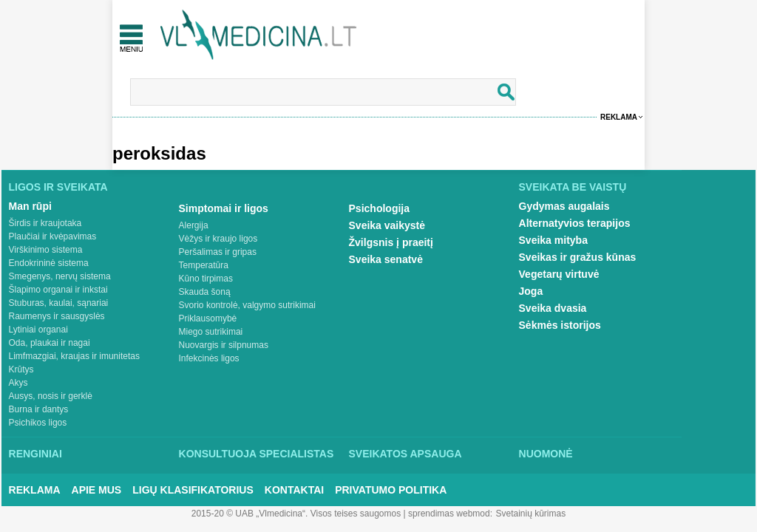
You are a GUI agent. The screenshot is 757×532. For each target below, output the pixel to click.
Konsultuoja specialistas (257, 454)
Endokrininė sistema (49, 263)
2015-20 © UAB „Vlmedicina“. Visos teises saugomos (296, 514)
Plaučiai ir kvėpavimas (53, 236)
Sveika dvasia (553, 308)
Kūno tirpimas (206, 279)
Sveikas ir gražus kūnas (578, 257)
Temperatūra (204, 265)
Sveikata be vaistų (573, 187)
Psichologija (379, 208)
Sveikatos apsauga (405, 454)
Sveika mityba (553, 240)
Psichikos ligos (38, 423)
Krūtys (21, 369)
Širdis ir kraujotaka (45, 223)
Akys (18, 383)
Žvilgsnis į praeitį (391, 242)
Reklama (619, 117)
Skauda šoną (205, 292)
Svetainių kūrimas (531, 514)
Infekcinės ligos (209, 358)
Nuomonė (546, 454)
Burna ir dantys (39, 409)
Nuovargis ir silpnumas (224, 345)
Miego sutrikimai (211, 332)
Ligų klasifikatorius (193, 490)
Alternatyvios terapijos (575, 223)
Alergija (194, 225)
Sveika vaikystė (387, 225)
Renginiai (35, 454)
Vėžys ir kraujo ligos (218, 239)
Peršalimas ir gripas (218, 252)
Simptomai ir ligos (224, 208)
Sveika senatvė (386, 259)
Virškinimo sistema (46, 250)
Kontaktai (294, 490)
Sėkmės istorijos (560, 325)
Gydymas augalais (564, 206)
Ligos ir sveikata (58, 187)
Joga (531, 291)
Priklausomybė (208, 318)
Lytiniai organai (38, 330)
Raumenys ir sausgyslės (57, 316)
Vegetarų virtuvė (559, 274)
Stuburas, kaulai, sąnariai (59, 303)
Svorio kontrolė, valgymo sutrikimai (247, 305)
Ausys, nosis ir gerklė (51, 396)
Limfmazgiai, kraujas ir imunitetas (74, 356)
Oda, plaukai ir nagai (50, 343)
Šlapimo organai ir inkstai (58, 290)
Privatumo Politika (391, 490)
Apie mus (97, 490)
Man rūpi (30, 206)
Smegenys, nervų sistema (60, 276)
